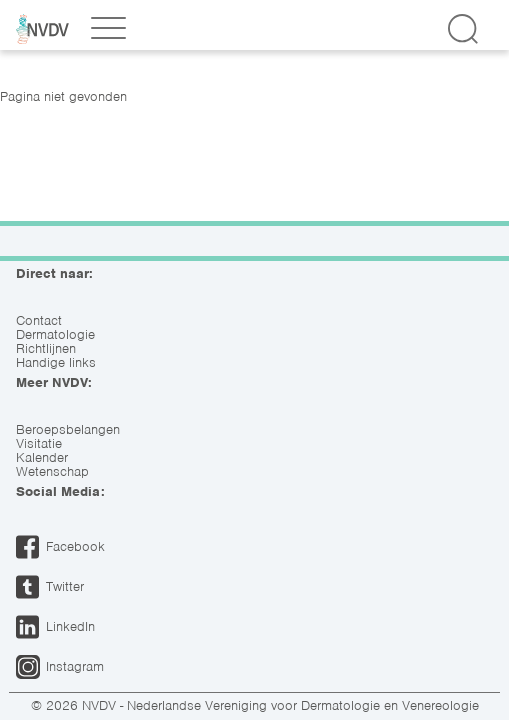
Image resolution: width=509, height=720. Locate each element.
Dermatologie (55, 335)
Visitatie (39, 444)
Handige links (56, 363)
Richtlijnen (46, 349)
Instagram (75, 666)
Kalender (42, 458)
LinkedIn (70, 626)
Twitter (65, 586)
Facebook (75, 546)
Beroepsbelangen (68, 430)
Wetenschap (52, 472)
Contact (39, 321)
